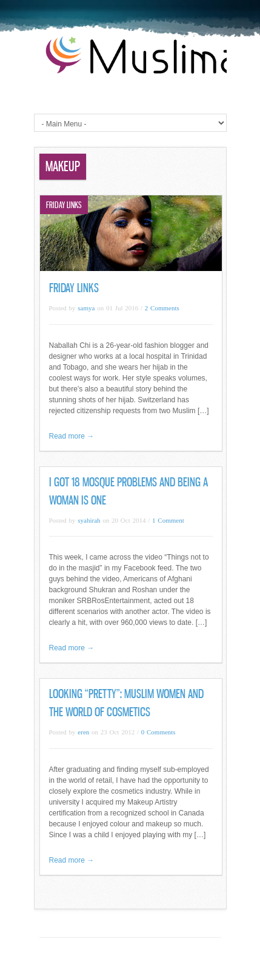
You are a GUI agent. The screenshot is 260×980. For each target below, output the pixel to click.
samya (86, 308)
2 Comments (162, 308)
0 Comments (158, 732)
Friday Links (74, 288)
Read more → (72, 436)
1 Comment (168, 520)
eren (83, 732)
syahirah (89, 520)
